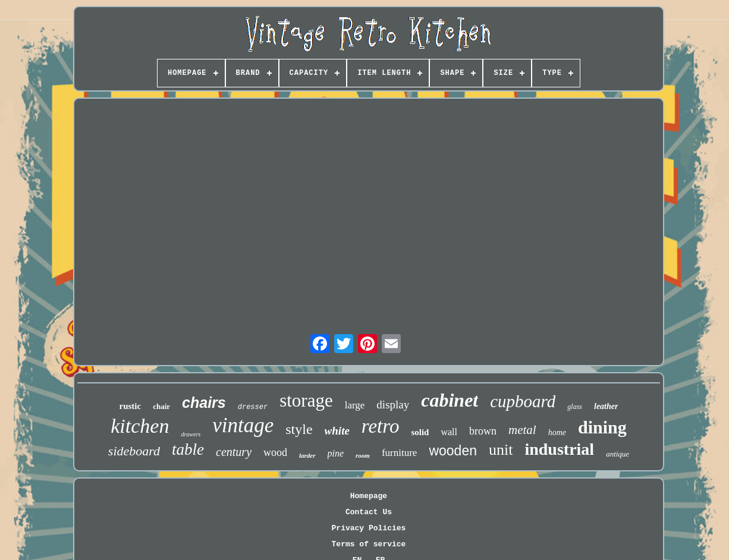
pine (336, 453)
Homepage (369, 496)
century (234, 452)
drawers (191, 434)
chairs (204, 402)
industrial (559, 449)
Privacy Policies (369, 528)
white (337, 431)
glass (575, 407)
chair (161, 406)
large (355, 405)
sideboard (134, 451)
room (363, 455)
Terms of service (369, 544)
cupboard (523, 401)
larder (307, 455)
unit (501, 450)
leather (606, 406)
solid (420, 432)
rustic (131, 406)
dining (602, 427)
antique (618, 454)
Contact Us (369, 512)
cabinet (450, 400)
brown (483, 431)
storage (306, 400)
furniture (399, 453)
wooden (453, 451)
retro (381, 426)
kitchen (140, 426)
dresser (253, 407)
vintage (243, 425)
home (557, 432)
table (188, 449)
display (393, 405)
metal (522, 430)
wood (275, 452)
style (299, 429)
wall (449, 432)
